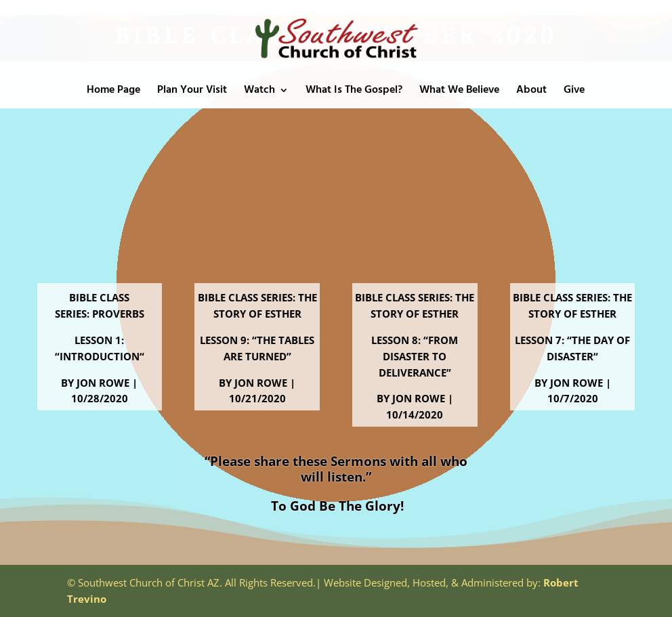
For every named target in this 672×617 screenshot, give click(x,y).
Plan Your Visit (192, 92)
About (531, 92)
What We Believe (459, 92)
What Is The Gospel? (354, 92)
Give (574, 92)
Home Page (113, 92)
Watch (259, 92)
